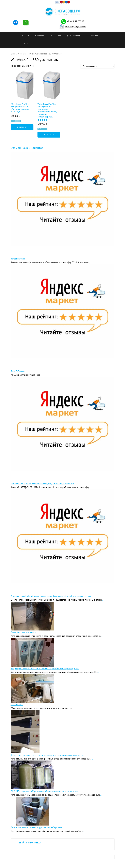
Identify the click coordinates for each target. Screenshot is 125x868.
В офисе (94, 36)
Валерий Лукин (18, 259)
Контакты (26, 44)
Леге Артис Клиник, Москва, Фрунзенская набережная (36, 827)
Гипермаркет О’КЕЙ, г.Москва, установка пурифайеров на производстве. (45, 668)
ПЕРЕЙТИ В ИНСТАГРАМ (29, 843)
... (91, 262)
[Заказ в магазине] (97, 66)
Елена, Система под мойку (23, 632)
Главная (25, 36)
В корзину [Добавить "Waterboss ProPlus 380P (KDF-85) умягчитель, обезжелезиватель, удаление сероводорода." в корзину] (49, 135)
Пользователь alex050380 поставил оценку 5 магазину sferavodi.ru (43, 484)
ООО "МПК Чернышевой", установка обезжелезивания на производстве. (45, 791)
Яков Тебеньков (18, 371)
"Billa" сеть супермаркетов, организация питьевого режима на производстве (47, 755)
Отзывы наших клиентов (27, 148)
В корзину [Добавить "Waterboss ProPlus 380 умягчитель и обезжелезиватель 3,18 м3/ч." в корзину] (22, 127)
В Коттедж (40, 36)
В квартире (56, 36)
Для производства (76, 36)
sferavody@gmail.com (76, 26)
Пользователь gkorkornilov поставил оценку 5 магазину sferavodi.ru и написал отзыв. (51, 596)
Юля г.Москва (17, 705)
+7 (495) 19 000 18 (75, 21)
